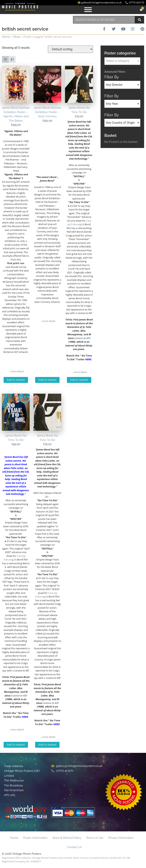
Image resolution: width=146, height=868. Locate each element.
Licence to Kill (82, 338)
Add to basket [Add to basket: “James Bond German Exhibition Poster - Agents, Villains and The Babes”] (16, 380)
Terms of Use (95, 838)
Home (6, 37)
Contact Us (74, 847)
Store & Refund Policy (67, 838)
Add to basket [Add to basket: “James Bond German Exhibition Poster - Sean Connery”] (47, 380)
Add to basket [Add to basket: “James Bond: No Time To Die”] (79, 380)
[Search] (140, 20)
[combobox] (104, 20)
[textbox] (122, 61)
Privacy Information (121, 838)
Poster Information (35, 838)
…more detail (16, 371)
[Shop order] (70, 49)
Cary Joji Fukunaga (79, 223)
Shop (17, 37)
